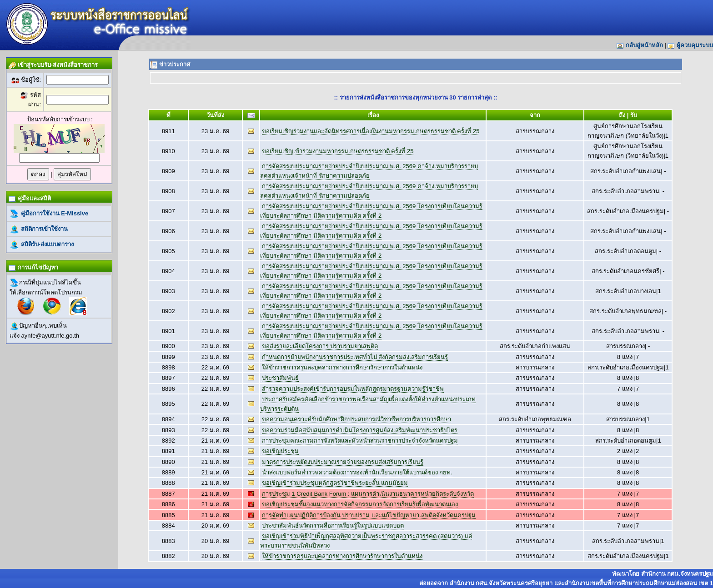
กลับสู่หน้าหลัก (644, 45)
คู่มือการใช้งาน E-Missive (54, 213)
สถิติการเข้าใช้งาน (43, 229)
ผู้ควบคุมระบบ (695, 45)
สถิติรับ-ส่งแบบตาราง (46, 244)
